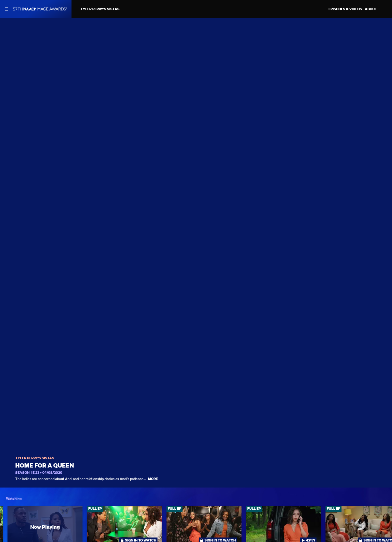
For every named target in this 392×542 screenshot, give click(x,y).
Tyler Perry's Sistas (35, 458)
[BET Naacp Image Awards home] (40, 9)
